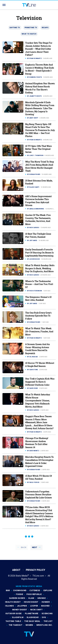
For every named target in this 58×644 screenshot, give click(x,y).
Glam (31, 598)
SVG (44, 617)
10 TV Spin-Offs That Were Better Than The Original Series (38, 149)
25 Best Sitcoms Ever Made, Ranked (39, 182)
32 (22, 274)
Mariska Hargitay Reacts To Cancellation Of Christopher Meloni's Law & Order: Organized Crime (39, 461)
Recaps (45, 28)
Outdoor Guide (14, 613)
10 (22, 466)
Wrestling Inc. (45, 625)
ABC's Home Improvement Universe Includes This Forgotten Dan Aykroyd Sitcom (38, 201)
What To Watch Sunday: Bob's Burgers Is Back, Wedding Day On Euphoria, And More (40, 268)
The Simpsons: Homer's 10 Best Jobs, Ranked (38, 299)
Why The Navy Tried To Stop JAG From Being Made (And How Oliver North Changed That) (40, 166)
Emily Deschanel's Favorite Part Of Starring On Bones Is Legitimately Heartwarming (39, 252)
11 (22, 111)
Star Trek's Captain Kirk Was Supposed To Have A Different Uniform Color (40, 382)
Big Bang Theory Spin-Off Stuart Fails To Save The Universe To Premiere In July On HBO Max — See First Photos (40, 130)
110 (21, 189)
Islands (9, 606)
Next (35, 547)
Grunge (42, 598)
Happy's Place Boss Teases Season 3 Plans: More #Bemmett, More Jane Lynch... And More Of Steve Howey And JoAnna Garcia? (39, 422)
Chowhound (20, 590)
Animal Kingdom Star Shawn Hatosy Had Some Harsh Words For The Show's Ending (40, 88)
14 (22, 485)
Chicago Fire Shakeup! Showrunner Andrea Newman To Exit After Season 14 (37, 443)
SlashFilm (18, 617)
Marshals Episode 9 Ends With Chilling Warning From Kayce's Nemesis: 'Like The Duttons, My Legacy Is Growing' (40, 108)
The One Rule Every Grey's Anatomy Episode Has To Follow (38, 316)
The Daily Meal (32, 621)
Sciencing (47, 613)
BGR (8, 590)
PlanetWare (32, 613)
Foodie (19, 594)
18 (22, 372)
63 (22, 516)
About (16, 570)
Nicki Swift (36, 610)
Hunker (46, 602)
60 (22, 447)
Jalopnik (22, 606)
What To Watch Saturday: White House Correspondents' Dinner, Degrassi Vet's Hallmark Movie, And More (38, 401)
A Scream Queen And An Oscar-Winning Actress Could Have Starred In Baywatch (38, 349)
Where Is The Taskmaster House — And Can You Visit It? (39, 284)
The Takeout (15, 625)
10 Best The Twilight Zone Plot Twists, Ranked (38, 235)
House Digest (31, 602)
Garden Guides (17, 598)
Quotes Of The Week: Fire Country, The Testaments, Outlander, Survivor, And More (38, 220)
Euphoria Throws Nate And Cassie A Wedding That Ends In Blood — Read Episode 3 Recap (40, 69)
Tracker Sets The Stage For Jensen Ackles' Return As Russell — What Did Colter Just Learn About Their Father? (39, 49)
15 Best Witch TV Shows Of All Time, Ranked (39, 477)
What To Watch (29, 34)
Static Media (22, 576)
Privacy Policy (35, 570)
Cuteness (35, 590)
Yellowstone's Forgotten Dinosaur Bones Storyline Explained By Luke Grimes (39, 495)
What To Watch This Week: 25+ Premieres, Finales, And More (39, 331)
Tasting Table (13, 621)
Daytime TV (15, 28)
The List (48, 621)
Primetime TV (31, 28)
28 (22, 403)
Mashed (45, 606)
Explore (48, 590)
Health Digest (13, 602)
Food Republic (34, 594)
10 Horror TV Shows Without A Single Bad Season (40, 365)
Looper (34, 606)
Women (29, 625)
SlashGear (33, 617)
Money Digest (20, 610)
